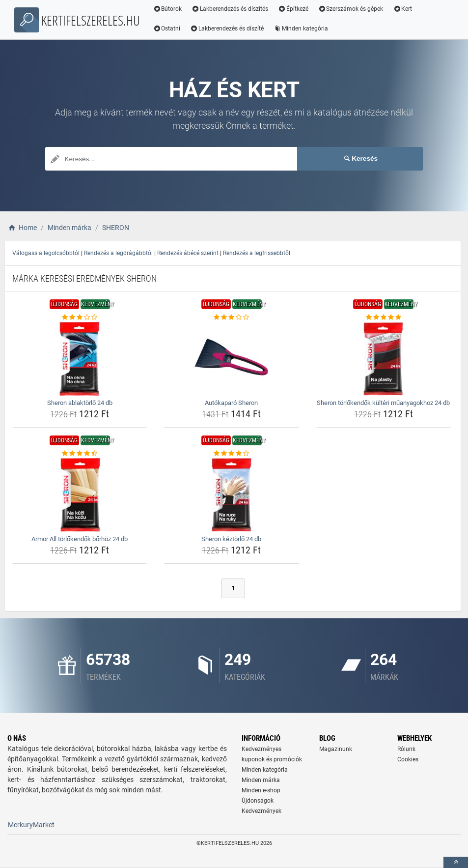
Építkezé (295, 9)
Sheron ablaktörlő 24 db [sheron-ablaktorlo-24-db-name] (80, 403)
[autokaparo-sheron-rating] (231, 318)
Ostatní (168, 29)
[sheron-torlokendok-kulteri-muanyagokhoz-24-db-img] (384, 359)
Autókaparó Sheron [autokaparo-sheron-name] (231, 403)
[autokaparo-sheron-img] (231, 359)
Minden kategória (303, 29)
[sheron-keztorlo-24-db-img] (231, 495)
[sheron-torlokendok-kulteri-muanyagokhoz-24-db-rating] (384, 318)
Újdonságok (258, 801)
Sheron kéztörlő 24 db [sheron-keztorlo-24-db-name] (231, 539)
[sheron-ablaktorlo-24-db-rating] (80, 318)
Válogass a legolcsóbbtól (46, 253)
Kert (404, 9)
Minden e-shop (261, 790)
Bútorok (169, 9)
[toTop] (456, 862)
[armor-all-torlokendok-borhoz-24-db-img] (80, 495)
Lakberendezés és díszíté (229, 29)
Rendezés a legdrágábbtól (118, 253)
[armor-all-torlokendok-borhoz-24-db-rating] (80, 454)
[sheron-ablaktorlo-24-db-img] (80, 359)
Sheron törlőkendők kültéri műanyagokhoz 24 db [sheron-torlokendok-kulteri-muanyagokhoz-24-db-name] (383, 403)
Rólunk (406, 749)
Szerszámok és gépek (352, 9)
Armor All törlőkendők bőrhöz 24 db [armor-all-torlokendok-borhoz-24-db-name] (80, 539)
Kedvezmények (262, 811)
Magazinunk (336, 749)
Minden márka (261, 780)
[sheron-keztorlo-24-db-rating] (231, 454)
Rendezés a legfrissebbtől (257, 253)
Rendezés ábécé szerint (188, 253)
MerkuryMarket (31, 825)
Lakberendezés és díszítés (232, 9)
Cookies (408, 759)
